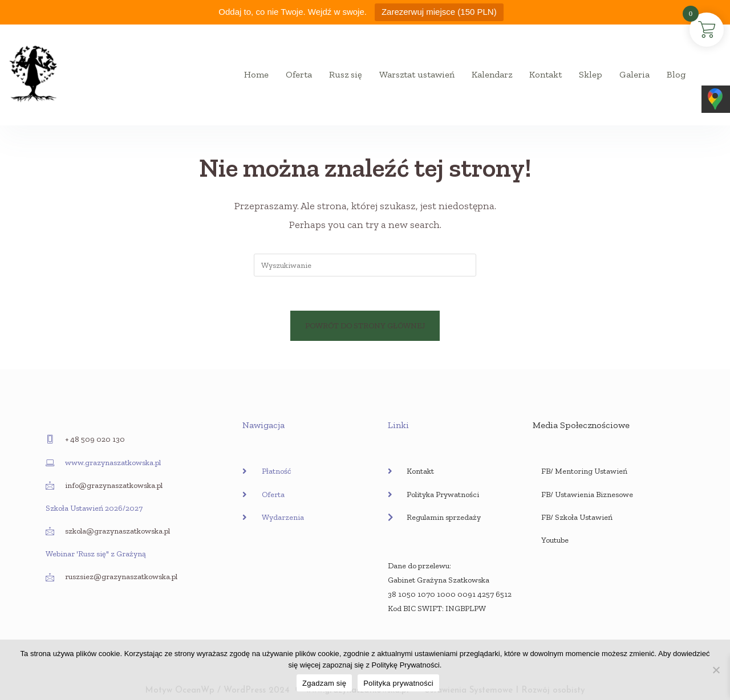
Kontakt (546, 74)
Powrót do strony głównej (365, 326)
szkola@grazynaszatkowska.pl (117, 531)
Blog (676, 74)
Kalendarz (492, 74)
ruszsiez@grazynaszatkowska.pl (121, 577)
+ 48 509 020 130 (95, 439)
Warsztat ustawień (417, 74)
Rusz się (346, 74)
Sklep (591, 74)
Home (256, 74)
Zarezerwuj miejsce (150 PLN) (439, 12)
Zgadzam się (324, 683)
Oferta (299, 74)
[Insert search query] (365, 265)
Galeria (634, 74)
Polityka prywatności (398, 683)
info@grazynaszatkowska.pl (114, 485)
